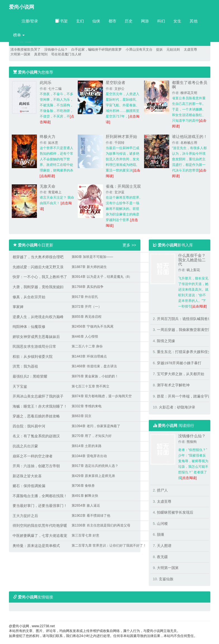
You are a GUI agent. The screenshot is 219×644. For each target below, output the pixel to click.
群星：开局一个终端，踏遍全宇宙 (184, 396)
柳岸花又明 (189, 93)
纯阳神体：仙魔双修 (29, 327)
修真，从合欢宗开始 (29, 297)
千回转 (119, 143)
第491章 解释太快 (85, 496)
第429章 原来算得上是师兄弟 (93, 476)
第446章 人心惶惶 (85, 337)
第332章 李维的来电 (87, 406)
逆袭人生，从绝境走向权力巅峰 (38, 317)
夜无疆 (162, 557)
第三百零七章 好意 (85, 535)
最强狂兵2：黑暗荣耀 (30, 376)
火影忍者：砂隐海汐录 (177, 407)
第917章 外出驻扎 (85, 297)
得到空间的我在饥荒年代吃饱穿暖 (40, 526)
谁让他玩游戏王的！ (190, 137)
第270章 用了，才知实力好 (92, 436)
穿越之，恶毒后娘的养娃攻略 (36, 416)
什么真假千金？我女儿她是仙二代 (192, 260)
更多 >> (129, 245)
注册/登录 (30, 21)
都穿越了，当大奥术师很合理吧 (38, 257)
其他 (194, 21)
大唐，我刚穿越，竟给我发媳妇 (38, 287)
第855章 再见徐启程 (87, 317)
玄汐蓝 (119, 192)
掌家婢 (18, 307)
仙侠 (96, 21)
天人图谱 (164, 546)
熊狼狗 (192, 442)
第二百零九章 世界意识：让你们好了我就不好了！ (109, 546)
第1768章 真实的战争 (88, 287)
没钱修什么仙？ (56, 50)
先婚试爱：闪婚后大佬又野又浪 (38, 267)
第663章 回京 (82, 416)
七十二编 (55, 89)
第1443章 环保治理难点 (89, 356)
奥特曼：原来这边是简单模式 (36, 546)
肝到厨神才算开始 (121, 137)
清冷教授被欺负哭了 (25, 50)
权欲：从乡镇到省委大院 (33, 357)
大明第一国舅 (20, 54)
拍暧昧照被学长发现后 (175, 512)
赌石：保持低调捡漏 (29, 486)
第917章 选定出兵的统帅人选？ (95, 466)
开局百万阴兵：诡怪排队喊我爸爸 (184, 319)
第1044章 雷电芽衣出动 (89, 456)
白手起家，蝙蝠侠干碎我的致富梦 (96, 50)
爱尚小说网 (22, 7)
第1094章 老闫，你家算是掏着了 (96, 426)
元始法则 (173, 50)
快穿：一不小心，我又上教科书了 (40, 277)
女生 (177, 21)
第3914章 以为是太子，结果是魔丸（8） (102, 277)
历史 (129, 21)
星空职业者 (116, 83)
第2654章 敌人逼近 (86, 506)
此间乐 (46, 83)
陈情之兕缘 (166, 341)
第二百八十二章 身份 (87, 346)
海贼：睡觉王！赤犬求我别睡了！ (40, 406)
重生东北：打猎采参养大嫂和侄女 (184, 352)
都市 (112, 21)
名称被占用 (189, 143)
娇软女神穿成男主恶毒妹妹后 (36, 337)
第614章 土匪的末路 (87, 446)
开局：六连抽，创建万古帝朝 (36, 466)
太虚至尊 (190, 50)
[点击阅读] (47, 176)
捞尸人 (162, 490)
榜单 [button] (19, 35)
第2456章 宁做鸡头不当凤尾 (93, 326)
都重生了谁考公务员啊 (190, 85)
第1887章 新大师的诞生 (89, 267)
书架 (62, 21)
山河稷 (162, 524)
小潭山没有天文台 (139, 50)
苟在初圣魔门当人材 (66, 54)
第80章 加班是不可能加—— (92, 257)
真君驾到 (41, 54)
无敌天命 (48, 186)
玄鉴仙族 (166, 579)
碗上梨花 (193, 270)
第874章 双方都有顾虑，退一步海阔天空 (102, 396)
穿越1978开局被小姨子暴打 (179, 363)
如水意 (53, 143)
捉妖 (159, 50)
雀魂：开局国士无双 (123, 186)
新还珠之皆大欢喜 (27, 476)
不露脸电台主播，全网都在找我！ (40, 496)
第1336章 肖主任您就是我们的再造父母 (101, 525)
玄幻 (80, 21)
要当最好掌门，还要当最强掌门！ (40, 506)
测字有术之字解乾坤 (173, 385)
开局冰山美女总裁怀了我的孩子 (38, 396)
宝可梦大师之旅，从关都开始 (181, 374)
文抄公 (119, 89)
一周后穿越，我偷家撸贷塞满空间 (184, 330)
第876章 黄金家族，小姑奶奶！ (95, 376)
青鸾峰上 (55, 192)
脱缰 (161, 534)
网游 (145, 21)
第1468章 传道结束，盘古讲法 (94, 366)
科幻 (161, 21)
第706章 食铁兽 (83, 486)
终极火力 (48, 137)
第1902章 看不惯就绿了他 (91, 516)
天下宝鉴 (20, 386)
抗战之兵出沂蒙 (25, 446)
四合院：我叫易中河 (29, 426)
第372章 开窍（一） (87, 307)
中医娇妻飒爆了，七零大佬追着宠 (40, 536)
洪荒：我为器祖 (25, 366)
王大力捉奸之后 (25, 516)
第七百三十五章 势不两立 (90, 386)
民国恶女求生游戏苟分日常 (34, 346)
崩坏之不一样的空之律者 (33, 456)
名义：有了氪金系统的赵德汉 (36, 436)
